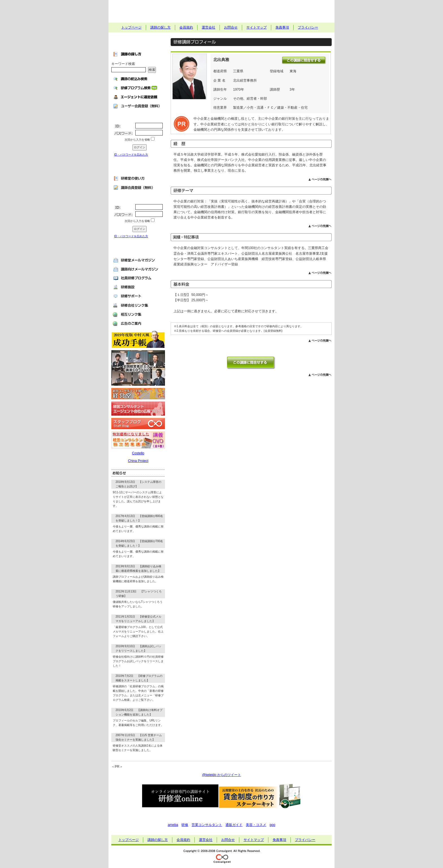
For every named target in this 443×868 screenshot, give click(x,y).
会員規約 (186, 27)
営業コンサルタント (207, 825)
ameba (173, 825)
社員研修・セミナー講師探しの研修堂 (221, 11)
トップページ (131, 27)
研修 (185, 825)
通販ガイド (234, 825)
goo (272, 825)
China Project (138, 461)
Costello (138, 453)
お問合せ (231, 27)
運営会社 (209, 27)
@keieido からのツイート (221, 775)
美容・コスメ (256, 825)
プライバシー (308, 27)
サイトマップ (257, 27)
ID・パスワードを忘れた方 (131, 155)
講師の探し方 (160, 27)
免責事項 (282, 27)
